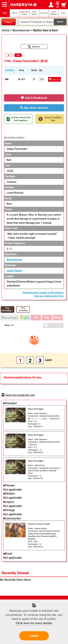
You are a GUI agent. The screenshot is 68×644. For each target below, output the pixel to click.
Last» (49, 360)
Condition (10, 70)
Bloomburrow (14, 260)
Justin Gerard (14, 271)
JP (9, 55)
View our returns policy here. (49, 296)
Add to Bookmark (34, 98)
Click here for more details (34, 623)
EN (18, 55)
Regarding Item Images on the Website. (43, 293)
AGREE (34, 636)
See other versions (34, 108)
